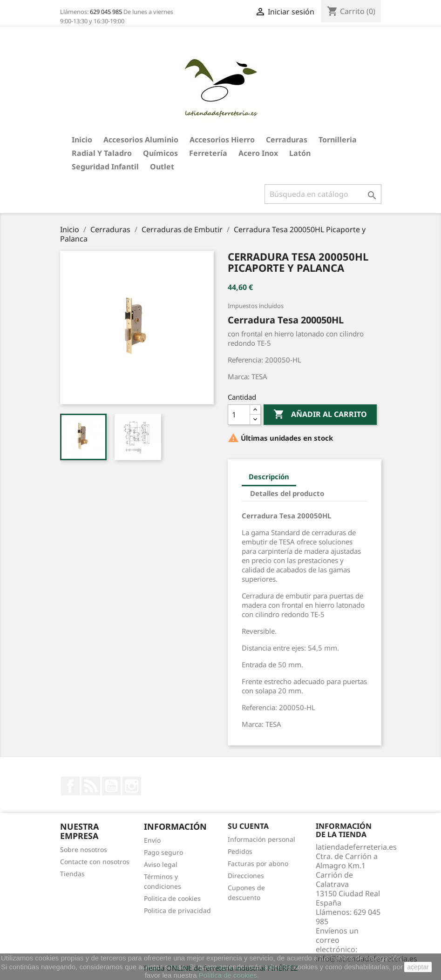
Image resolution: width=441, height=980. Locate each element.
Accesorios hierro (222, 140)
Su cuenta (248, 826)
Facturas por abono (258, 863)
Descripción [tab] (269, 477)
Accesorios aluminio (141, 140)
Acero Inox (258, 153)
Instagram (132, 786)
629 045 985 (106, 12)
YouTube (111, 786)
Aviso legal (161, 864)
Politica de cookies (172, 898)
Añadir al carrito (320, 415)
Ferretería (208, 153)
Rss (91, 786)
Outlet (162, 167)
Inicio (82, 140)
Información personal (261, 839)
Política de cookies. (229, 975)
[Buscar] (323, 194)
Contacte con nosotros (95, 862)
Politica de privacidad (177, 910)
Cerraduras (287, 140)
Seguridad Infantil (105, 167)
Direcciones (246, 876)
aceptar (418, 967)
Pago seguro (163, 852)
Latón (300, 153)
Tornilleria (338, 140)
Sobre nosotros (84, 849)
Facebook (70, 786)
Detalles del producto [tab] (287, 493)
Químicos (160, 153)
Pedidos (240, 851)
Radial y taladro (102, 153)
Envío (152, 840)
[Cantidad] (239, 415)
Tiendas (72, 874)
